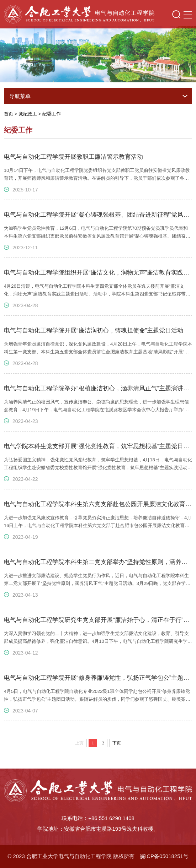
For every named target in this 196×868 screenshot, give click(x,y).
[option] (98, 52)
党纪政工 (28, 114)
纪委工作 (52, 114)
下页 (117, 743)
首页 (9, 114)
